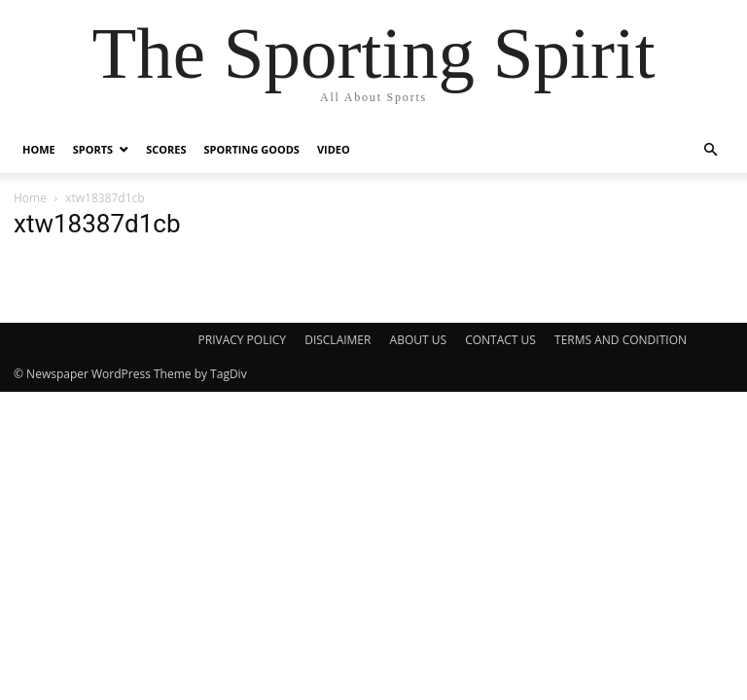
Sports (93, 149)
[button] (710, 150)
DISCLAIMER (338, 340)
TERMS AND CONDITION (621, 340)
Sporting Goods (251, 149)
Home (39, 149)
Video (334, 149)
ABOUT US (418, 340)
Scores (166, 149)
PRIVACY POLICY (243, 340)
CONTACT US (500, 340)
